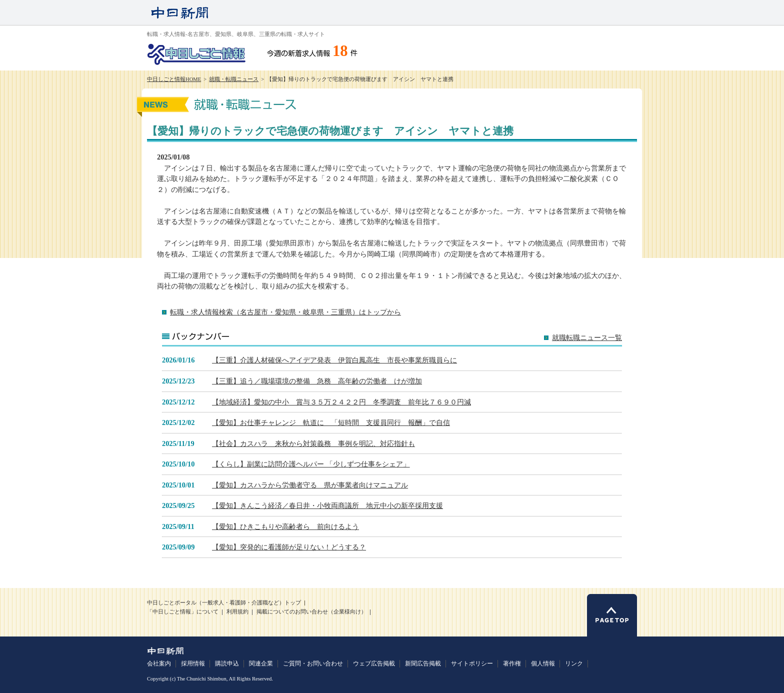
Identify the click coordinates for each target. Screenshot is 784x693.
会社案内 (159, 663)
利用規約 (237, 612)
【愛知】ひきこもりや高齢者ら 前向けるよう (285, 526)
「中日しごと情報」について (183, 612)
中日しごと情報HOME (174, 79)
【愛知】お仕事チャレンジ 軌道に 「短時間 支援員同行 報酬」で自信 (331, 422)
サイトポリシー (472, 663)
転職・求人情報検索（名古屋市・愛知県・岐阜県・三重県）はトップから (285, 312)
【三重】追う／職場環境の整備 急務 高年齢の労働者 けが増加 (317, 381)
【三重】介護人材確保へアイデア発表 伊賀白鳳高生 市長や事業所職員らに (334, 360)
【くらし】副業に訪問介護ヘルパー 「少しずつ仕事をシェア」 (311, 464)
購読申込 (227, 663)
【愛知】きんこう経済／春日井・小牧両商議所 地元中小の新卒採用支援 (327, 505)
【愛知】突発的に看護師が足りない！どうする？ (289, 547)
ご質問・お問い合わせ (313, 663)
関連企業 (261, 663)
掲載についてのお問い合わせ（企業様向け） (311, 612)
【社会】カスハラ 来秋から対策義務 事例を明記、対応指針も (313, 443)
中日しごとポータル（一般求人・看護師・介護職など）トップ (224, 603)
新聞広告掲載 (423, 663)
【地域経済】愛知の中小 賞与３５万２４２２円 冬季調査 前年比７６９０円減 (341, 402)
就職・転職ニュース (234, 79)
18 (340, 51)
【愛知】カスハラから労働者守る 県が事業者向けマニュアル (310, 485)
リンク (574, 663)
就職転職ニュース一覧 (587, 338)
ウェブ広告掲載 (374, 663)
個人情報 (543, 663)
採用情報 (193, 663)
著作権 (512, 663)
